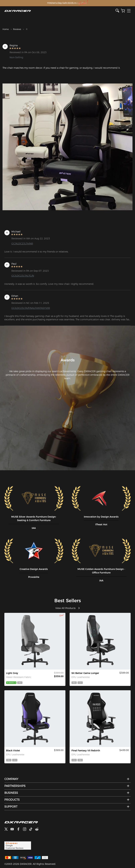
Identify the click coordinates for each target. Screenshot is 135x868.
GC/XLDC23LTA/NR (22, 244)
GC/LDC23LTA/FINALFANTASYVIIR (31, 308)
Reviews (17, 29)
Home (6, 29)
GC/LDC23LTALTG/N (23, 276)
